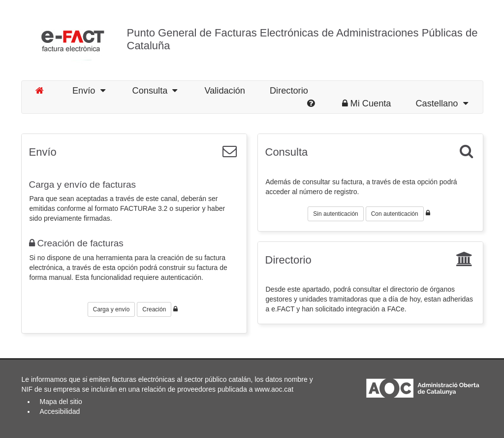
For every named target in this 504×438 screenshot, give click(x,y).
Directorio (289, 91)
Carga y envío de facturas (83, 185)
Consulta (155, 91)
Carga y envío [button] (111, 309)
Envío (89, 91)
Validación (225, 91)
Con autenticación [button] (395, 214)
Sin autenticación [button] (335, 214)
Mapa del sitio (61, 402)
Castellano (441, 103)
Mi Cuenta (367, 103)
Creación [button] (154, 309)
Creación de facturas (76, 243)
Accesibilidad (60, 411)
